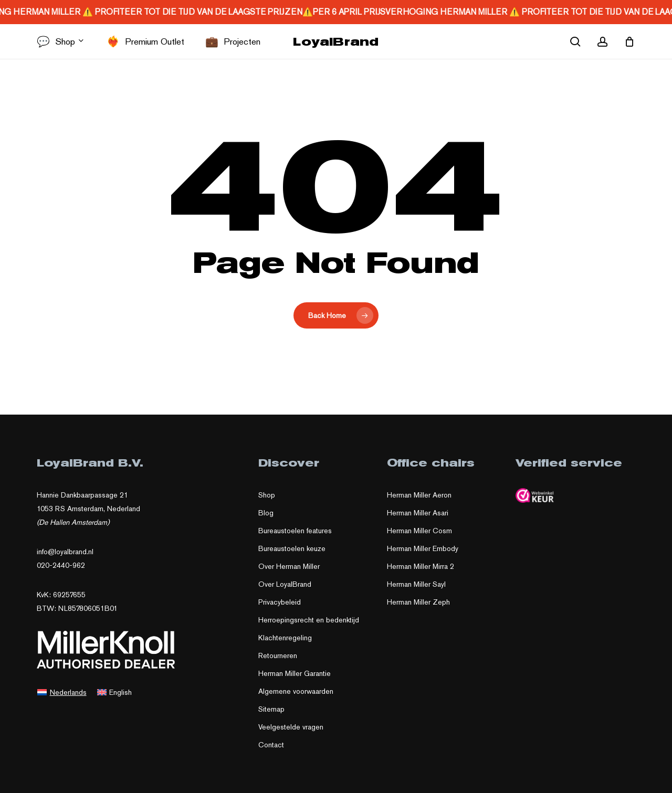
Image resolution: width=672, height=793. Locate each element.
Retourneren (278, 655)
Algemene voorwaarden (296, 691)
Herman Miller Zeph (418, 602)
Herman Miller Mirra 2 (421, 566)
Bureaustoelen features (295, 531)
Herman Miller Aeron (419, 495)
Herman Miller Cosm (419, 531)
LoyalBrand (336, 41)
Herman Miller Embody (423, 548)
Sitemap (271, 709)
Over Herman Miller (289, 566)
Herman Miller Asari (418, 513)
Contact (271, 745)
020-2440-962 (61, 565)
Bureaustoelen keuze (292, 548)
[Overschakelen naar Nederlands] (62, 692)
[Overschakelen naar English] (115, 692)
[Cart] (629, 41)
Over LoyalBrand (285, 584)
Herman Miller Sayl (416, 584)
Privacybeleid (280, 602)
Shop (267, 495)
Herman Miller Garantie (295, 673)
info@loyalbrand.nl (65, 552)
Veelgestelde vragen (291, 727)
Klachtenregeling (285, 638)
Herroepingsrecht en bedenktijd (309, 620)
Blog (266, 513)
